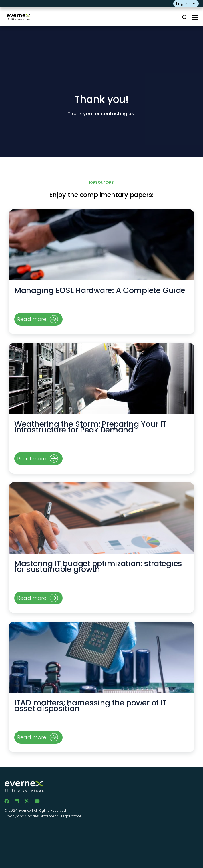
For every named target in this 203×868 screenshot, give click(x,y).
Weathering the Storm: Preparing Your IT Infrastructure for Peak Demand (90, 427)
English (186, 4)
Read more (32, 319)
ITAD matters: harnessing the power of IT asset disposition (91, 706)
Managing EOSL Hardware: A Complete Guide (100, 290)
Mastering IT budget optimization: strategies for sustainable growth (98, 566)
